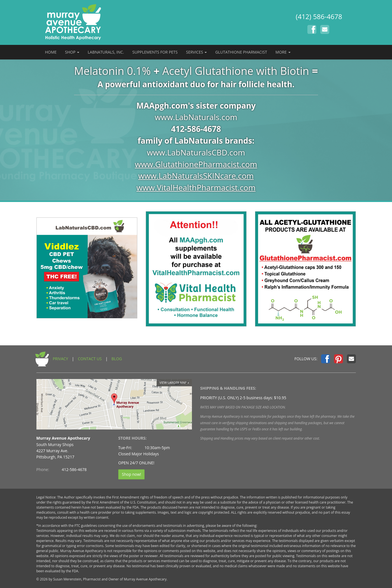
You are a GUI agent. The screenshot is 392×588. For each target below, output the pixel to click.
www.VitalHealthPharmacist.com (196, 187)
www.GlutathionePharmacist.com (196, 164)
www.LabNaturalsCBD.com (196, 152)
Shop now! (131, 474)
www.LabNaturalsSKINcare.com (196, 176)
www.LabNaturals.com (196, 117)
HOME (51, 52)
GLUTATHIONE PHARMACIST (241, 52)
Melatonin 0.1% (112, 71)
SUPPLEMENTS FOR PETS (155, 52)
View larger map (173, 383)
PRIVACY (60, 359)
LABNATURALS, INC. (106, 52)
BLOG (117, 359)
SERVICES (196, 52)
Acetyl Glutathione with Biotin (236, 71)
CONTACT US (90, 359)
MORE (283, 52)
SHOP (72, 52)
